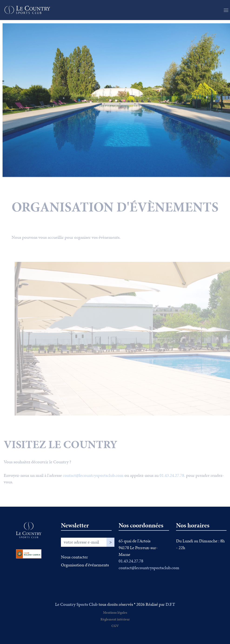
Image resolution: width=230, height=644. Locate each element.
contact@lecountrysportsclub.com (93, 480)
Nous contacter (74, 557)
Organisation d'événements (85, 565)
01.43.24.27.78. (172, 480)
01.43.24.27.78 (131, 561)
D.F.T (170, 604)
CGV (115, 626)
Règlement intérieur (115, 619)
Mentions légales (115, 613)
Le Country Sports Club (76, 604)
